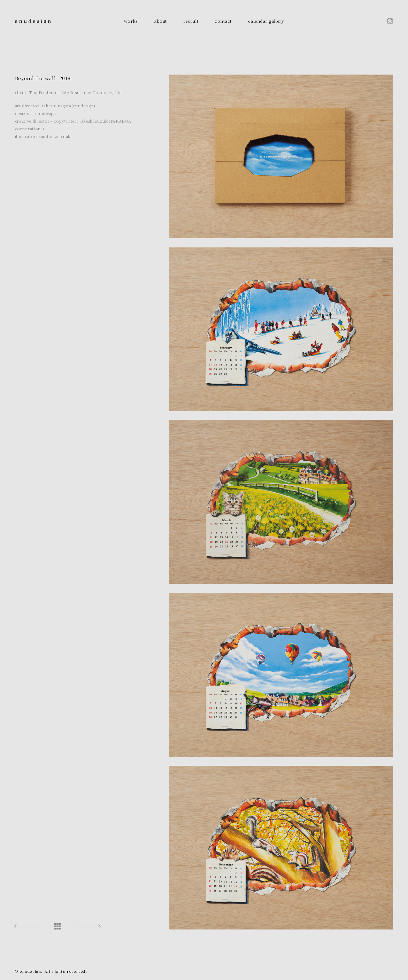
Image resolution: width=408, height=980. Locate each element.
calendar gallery (266, 21)
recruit (191, 21)
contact (223, 21)
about (160, 21)
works (131, 21)
